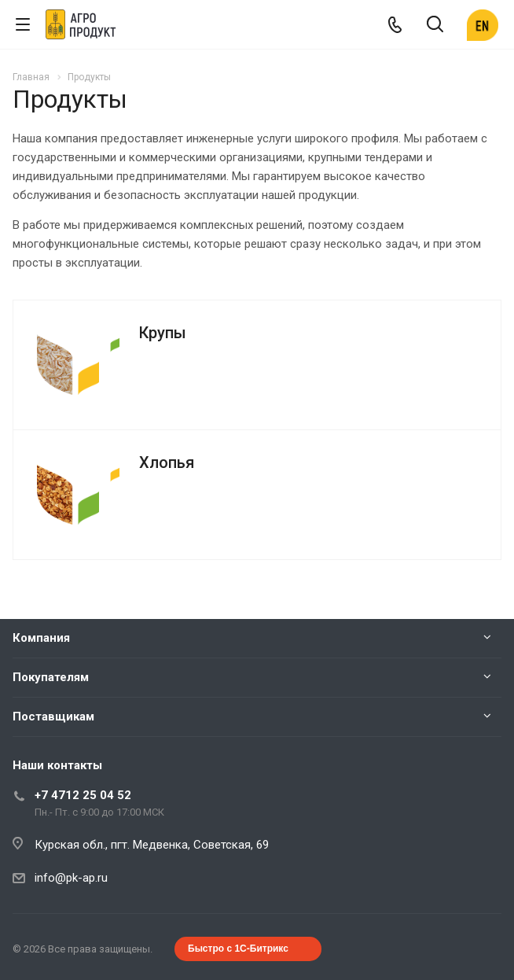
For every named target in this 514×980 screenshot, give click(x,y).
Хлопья (167, 462)
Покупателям (51, 677)
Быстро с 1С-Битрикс (238, 949)
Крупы (163, 333)
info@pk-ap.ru (71, 878)
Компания (41, 638)
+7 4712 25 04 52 (83, 795)
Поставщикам (53, 717)
